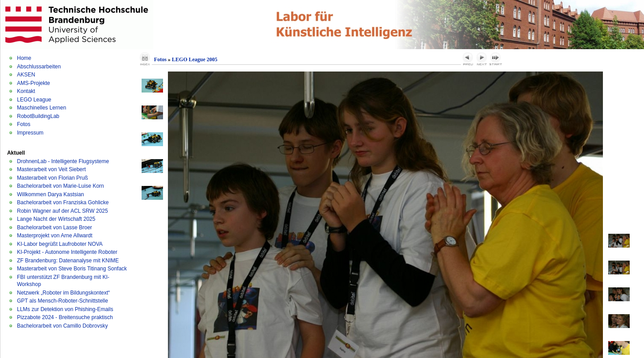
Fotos (24, 124)
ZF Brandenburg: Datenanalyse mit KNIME (68, 261)
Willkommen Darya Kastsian (50, 194)
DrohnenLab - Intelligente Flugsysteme (63, 161)
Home (24, 58)
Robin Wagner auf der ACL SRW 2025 (63, 211)
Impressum (30, 133)
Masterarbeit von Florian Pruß (52, 178)
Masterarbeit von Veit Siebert (51, 169)
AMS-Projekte (33, 83)
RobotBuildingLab (38, 116)
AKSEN (26, 75)
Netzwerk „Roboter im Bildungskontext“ (63, 293)
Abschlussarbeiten (39, 67)
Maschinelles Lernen (42, 108)
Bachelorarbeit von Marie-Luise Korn (61, 186)
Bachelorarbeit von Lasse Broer (54, 227)
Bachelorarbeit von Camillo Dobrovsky (62, 326)
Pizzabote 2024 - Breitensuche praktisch (65, 317)
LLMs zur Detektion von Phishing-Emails (65, 309)
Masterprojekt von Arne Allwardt (55, 236)
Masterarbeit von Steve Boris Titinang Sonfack (72, 269)
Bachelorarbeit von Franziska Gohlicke (63, 202)
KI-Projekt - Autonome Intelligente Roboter (67, 252)
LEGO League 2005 (195, 59)
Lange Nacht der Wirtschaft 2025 (56, 219)
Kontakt (26, 91)
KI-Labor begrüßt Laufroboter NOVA (60, 244)
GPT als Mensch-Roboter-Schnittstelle (63, 301)
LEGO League (34, 100)
